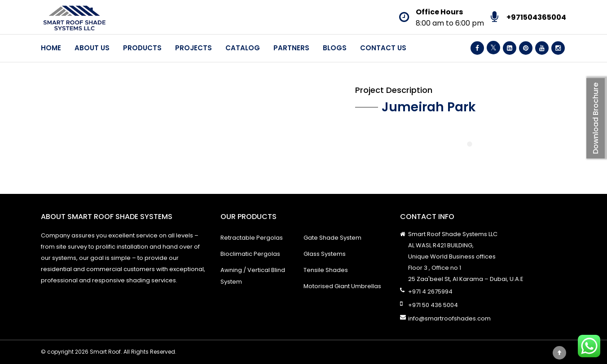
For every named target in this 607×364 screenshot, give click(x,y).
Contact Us (383, 48)
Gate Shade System (332, 238)
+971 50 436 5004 (433, 305)
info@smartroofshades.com (449, 318)
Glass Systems (325, 254)
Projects (194, 48)
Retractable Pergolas (252, 238)
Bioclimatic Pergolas (250, 254)
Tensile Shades (326, 270)
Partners (291, 48)
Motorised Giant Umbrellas (342, 286)
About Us (92, 48)
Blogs (335, 48)
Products (142, 48)
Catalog (243, 48)
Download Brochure (596, 118)
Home (51, 48)
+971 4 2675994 (430, 292)
